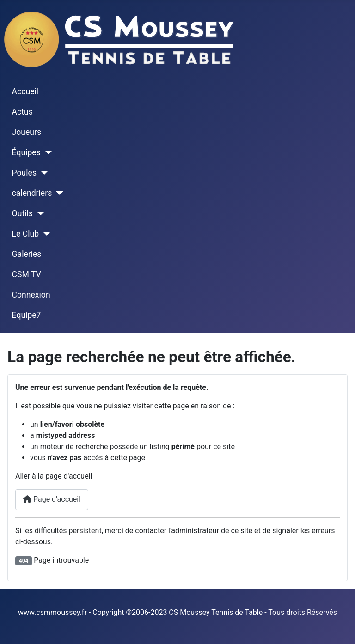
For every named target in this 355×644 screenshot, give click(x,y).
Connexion (31, 295)
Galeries (27, 254)
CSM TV (27, 274)
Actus (22, 112)
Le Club (25, 234)
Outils (22, 213)
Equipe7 (27, 315)
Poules (24, 173)
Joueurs (27, 132)
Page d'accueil (52, 499)
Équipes (26, 152)
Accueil (25, 91)
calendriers (32, 193)
